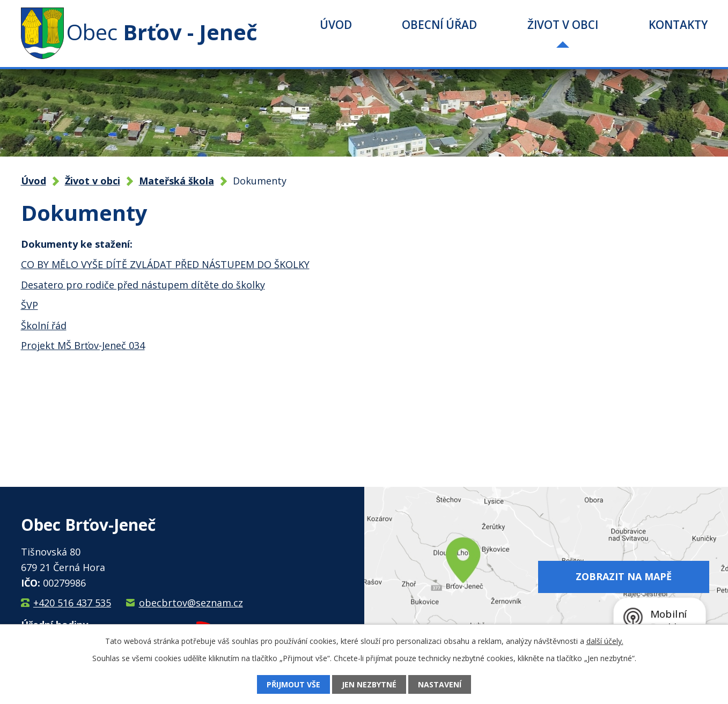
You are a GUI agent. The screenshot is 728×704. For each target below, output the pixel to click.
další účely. (605, 641)
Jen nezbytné (369, 684)
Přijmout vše (293, 684)
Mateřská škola (177, 181)
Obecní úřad (439, 25)
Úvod (336, 25)
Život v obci (563, 25)
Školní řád (44, 325)
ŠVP (30, 305)
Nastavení (440, 684)
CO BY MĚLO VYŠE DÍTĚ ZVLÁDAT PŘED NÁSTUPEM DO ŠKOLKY (165, 264)
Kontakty (678, 25)
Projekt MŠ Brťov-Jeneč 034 (83, 345)
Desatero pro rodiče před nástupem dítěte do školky (143, 285)
